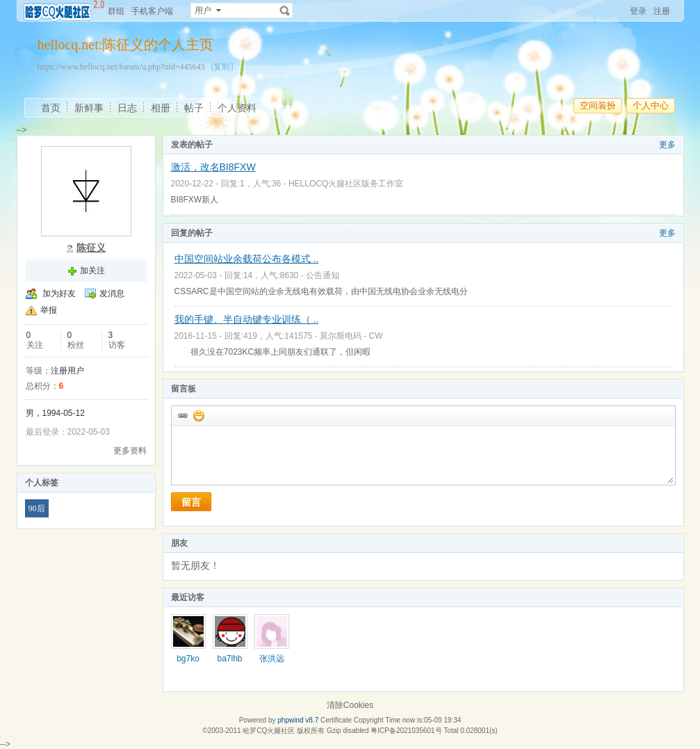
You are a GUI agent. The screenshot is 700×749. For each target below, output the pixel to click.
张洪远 (272, 659)
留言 (191, 502)
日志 (127, 108)
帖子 (194, 108)
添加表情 (198, 415)
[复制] (222, 67)
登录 (638, 11)
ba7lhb (229, 659)
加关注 (92, 271)
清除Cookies (350, 705)
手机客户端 (152, 11)
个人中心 (651, 105)
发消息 (112, 293)
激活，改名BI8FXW (213, 167)
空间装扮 (598, 105)
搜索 (285, 10)
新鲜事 (89, 108)
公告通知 (323, 275)
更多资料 (130, 451)
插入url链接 (182, 415)
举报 (49, 310)
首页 (51, 108)
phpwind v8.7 (298, 720)
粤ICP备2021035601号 (406, 731)
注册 (662, 11)
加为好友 (59, 293)
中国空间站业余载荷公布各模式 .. (247, 259)
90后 (37, 508)
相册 (161, 108)
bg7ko (188, 659)
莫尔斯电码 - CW (351, 336)
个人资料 (237, 108)
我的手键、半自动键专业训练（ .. (247, 319)
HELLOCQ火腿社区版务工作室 (346, 184)
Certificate (336, 720)
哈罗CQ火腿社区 (269, 731)
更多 (667, 145)
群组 (116, 11)
